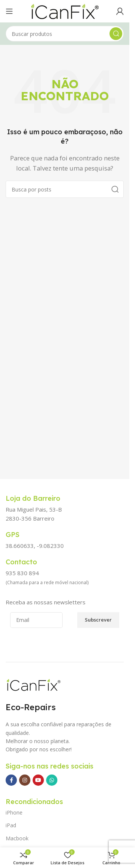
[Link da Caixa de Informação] (41, 499)
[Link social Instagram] (25, 780)
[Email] (36, 620)
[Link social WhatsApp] (52, 780)
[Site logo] (65, 10)
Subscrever (98, 620)
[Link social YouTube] (38, 780)
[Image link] (33, 685)
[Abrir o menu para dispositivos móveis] (9, 11)
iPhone (14, 812)
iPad (11, 825)
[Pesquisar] (65, 34)
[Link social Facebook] (11, 780)
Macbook (17, 838)
